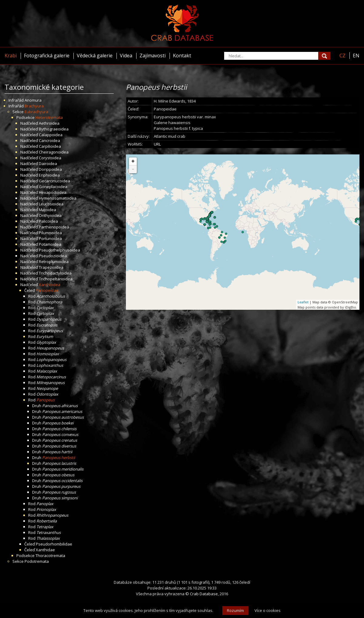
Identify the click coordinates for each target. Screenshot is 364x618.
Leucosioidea (51, 204)
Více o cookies (268, 610)
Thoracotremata (50, 556)
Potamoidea (50, 244)
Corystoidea (50, 158)
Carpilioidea (50, 146)
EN (356, 56)
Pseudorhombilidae (54, 544)
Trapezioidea (51, 267)
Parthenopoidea (54, 227)
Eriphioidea (49, 175)
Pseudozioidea (53, 256)
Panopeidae (47, 290)
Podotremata (37, 561)
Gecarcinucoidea (54, 181)
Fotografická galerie (47, 56)
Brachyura (34, 106)
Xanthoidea (50, 285)
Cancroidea (49, 140)
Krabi (11, 56)
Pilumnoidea (50, 233)
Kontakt (182, 56)
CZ (342, 56)
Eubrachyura (36, 112)
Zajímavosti (153, 56)
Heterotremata (49, 117)
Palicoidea (48, 221)
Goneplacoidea (53, 187)
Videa (126, 56)
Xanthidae (45, 550)
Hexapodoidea (53, 192)
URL (157, 144)
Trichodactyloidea (55, 273)
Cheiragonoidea (54, 152)
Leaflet (303, 302)
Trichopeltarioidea (56, 279)
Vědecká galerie (95, 56)
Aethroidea (49, 123)
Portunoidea (50, 238)
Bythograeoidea (54, 129)
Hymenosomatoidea (58, 198)
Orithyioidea (50, 215)
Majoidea (47, 210)
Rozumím (235, 610)
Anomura (33, 100)
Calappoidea (51, 135)
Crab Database (204, 594)
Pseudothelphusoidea (59, 250)
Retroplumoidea (54, 262)
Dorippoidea (50, 169)
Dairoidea (48, 164)
